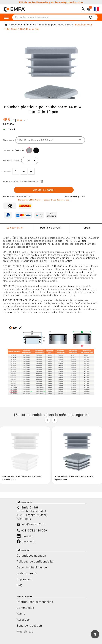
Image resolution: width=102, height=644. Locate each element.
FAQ (19, 585)
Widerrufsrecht (27, 573)
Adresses (23, 620)
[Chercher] (49, 17)
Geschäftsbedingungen (33, 568)
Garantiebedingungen (31, 556)
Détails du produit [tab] (51, 228)
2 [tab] (53, 97)
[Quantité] (16, 171)
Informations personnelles (35, 602)
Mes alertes (25, 632)
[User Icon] (83, 9)
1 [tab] (49, 97)
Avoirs (21, 614)
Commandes (25, 608)
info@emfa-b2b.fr (34, 524)
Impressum (25, 579)
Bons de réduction (29, 626)
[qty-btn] (31, 171)
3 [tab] (57, 97)
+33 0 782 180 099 (34, 531)
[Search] (91, 18)
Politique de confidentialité (35, 562)
